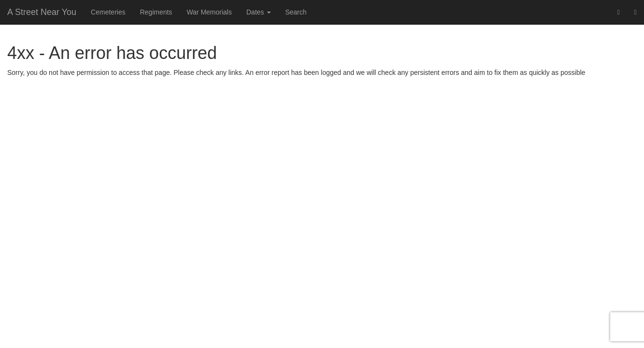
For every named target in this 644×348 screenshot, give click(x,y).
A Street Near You (42, 12)
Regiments (156, 12)
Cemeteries (108, 12)
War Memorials (210, 12)
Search (296, 12)
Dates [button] (258, 12)
